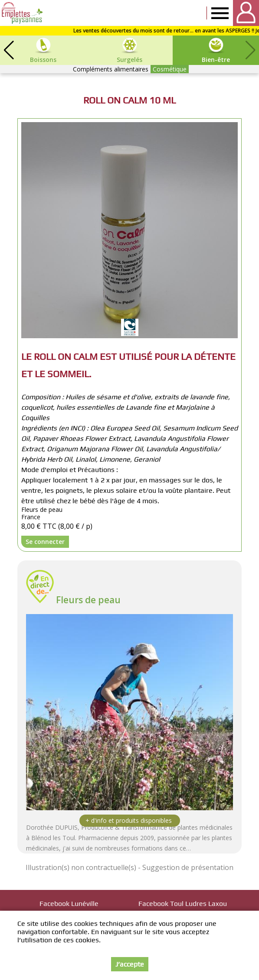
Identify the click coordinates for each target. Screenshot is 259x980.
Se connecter (45, 542)
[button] (9, 50)
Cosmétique (170, 69)
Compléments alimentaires (111, 69)
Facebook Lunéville (69, 904)
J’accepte (130, 964)
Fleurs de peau (88, 600)
